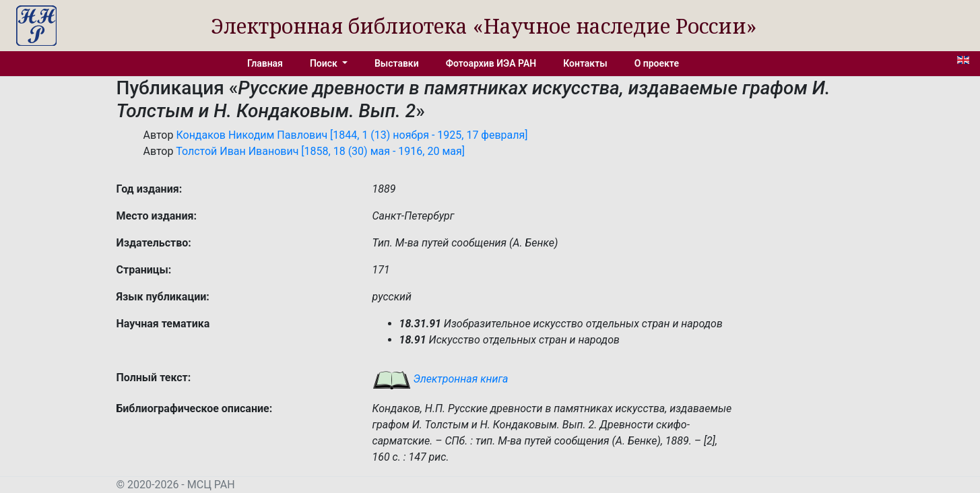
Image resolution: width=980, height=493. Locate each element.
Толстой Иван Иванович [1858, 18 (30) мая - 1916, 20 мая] (320, 151)
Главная (265, 63)
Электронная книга (440, 379)
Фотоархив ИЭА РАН (491, 63)
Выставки (397, 63)
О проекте (657, 63)
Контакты (585, 63)
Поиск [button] (325, 63)
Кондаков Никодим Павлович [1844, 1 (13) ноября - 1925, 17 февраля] (352, 135)
